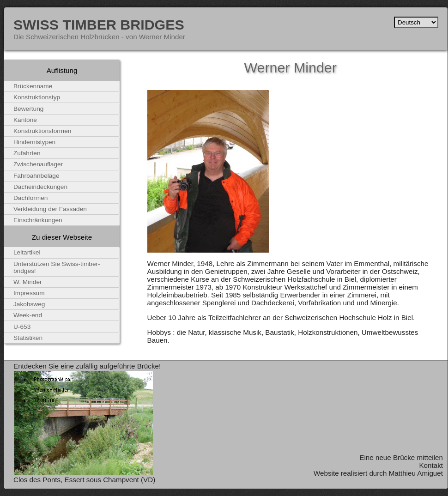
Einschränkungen (38, 220)
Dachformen (30, 198)
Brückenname (33, 86)
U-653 (22, 327)
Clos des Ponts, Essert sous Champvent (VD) (84, 480)
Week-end (28, 315)
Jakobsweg (29, 304)
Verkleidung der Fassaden (50, 209)
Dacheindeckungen (40, 187)
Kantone (25, 120)
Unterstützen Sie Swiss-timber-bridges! (57, 267)
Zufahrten (27, 153)
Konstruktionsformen (42, 131)
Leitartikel (27, 252)
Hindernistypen (34, 142)
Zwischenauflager (38, 164)
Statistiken (28, 338)
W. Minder (28, 282)
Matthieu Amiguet (416, 473)
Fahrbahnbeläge (36, 176)
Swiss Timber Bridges (99, 24)
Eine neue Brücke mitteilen (401, 457)
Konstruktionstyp (37, 97)
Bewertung (28, 109)
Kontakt (431, 465)
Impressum (29, 293)
